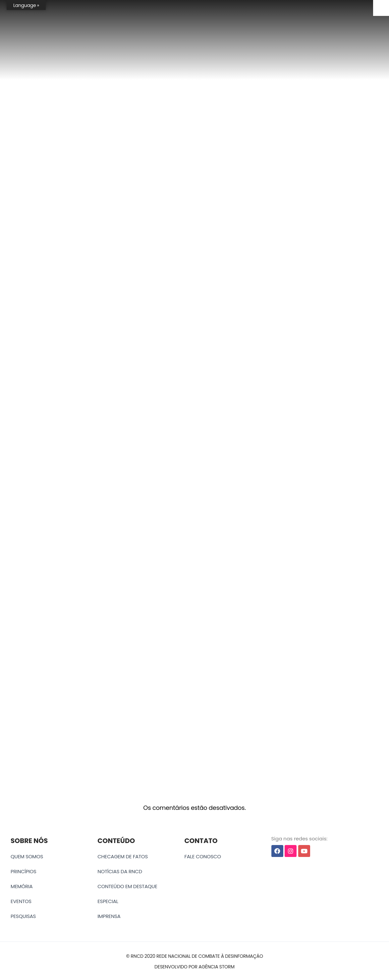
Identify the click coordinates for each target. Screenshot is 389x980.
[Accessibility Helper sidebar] (381, 8)
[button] (194, 956)
